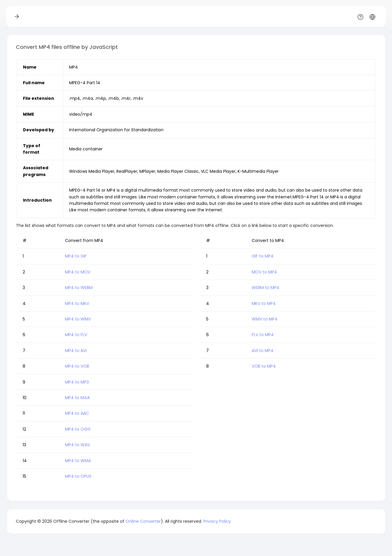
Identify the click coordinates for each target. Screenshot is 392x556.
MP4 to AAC (77, 413)
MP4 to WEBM (79, 288)
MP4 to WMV (78, 319)
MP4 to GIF (76, 256)
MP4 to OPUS (78, 476)
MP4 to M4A (77, 398)
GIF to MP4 (263, 256)
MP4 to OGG (78, 429)
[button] (372, 17)
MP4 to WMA (78, 461)
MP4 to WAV (77, 445)
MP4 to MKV (77, 303)
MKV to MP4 (264, 303)
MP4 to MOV (78, 272)
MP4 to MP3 (77, 382)
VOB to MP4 (264, 366)
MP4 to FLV (76, 335)
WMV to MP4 (265, 319)
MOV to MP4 (264, 272)
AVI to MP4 (263, 351)
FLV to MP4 (263, 335)
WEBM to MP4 (266, 288)
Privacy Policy (217, 521)
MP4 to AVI (76, 351)
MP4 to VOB (77, 366)
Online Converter (143, 521)
